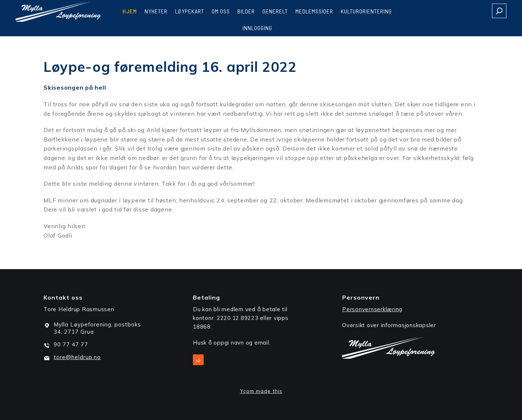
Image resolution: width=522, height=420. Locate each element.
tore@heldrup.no (77, 357)
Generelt (275, 11)
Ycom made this (261, 391)
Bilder (246, 11)
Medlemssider (314, 11)
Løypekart (190, 11)
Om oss (221, 11)
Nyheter (156, 11)
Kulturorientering (366, 11)
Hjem (130, 11)
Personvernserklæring (372, 309)
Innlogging (257, 28)
